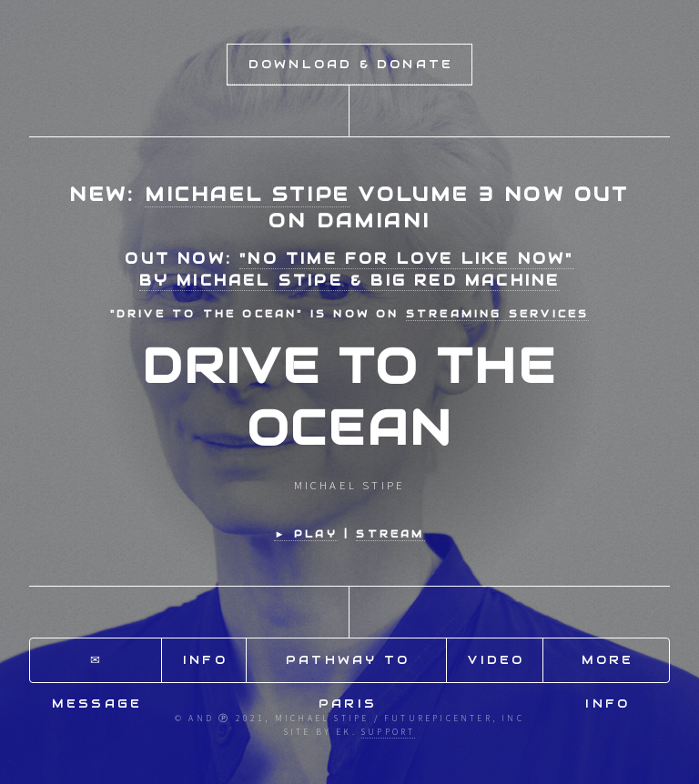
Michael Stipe (248, 194)
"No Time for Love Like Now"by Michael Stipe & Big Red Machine (357, 270)
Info (205, 660)
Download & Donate (351, 64)
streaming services (498, 314)
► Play (305, 534)
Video (496, 660)
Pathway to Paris (348, 667)
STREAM (390, 534)
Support (388, 732)
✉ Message (97, 667)
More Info (608, 667)
